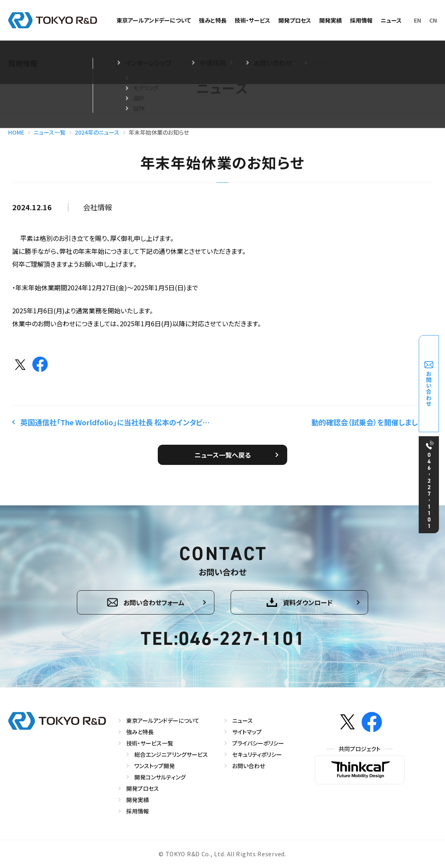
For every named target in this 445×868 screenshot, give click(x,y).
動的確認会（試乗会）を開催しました (368, 422)
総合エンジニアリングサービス (171, 754)
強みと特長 (213, 20)
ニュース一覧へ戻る (223, 455)
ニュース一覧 (50, 132)
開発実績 (331, 20)
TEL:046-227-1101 (223, 639)
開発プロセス (295, 20)
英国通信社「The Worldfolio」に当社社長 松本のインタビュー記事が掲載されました (117, 422)
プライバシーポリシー (258, 743)
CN (433, 20)
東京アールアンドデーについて (154, 20)
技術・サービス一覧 (150, 743)
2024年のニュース (97, 132)
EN (417, 20)
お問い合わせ (249, 766)
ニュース (391, 20)
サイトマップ (247, 732)
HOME (16, 132)
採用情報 (361, 20)
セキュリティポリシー (257, 754)
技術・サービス (252, 20)
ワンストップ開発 (155, 766)
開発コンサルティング (160, 777)
